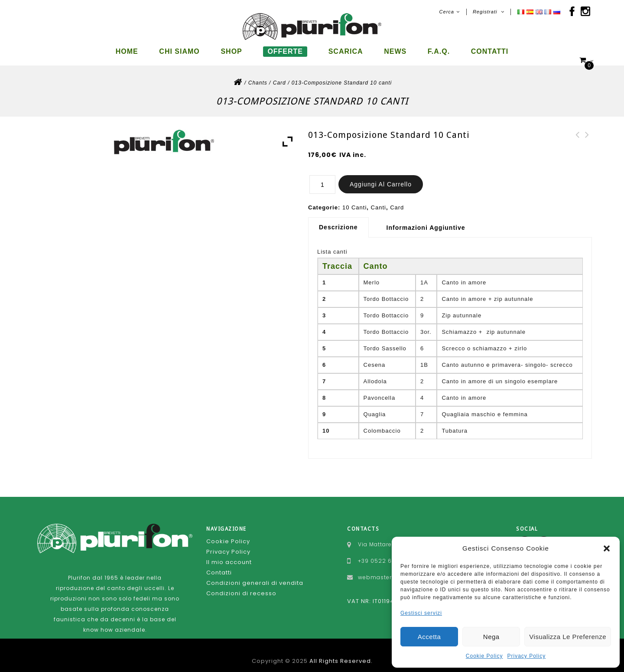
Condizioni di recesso (241, 586)
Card (279, 75)
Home (127, 51)
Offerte (285, 51)
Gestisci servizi (421, 613)
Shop (231, 51)
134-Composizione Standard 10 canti (578, 138)
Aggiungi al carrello (381, 177)
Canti (379, 200)
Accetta (429, 637)
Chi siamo (179, 51)
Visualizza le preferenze (568, 637)
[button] (607, 548)
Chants (258, 75)
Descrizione (338, 220)
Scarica (346, 51)
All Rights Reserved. (341, 654)
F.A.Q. (439, 51)
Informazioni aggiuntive (426, 220)
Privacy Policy (527, 656)
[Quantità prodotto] (322, 177)
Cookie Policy (484, 656)
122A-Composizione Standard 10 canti (587, 138)
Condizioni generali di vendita (255, 576)
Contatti (490, 51)
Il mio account (229, 555)
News (395, 51)
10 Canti (354, 200)
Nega (491, 637)
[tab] (342, 220)
